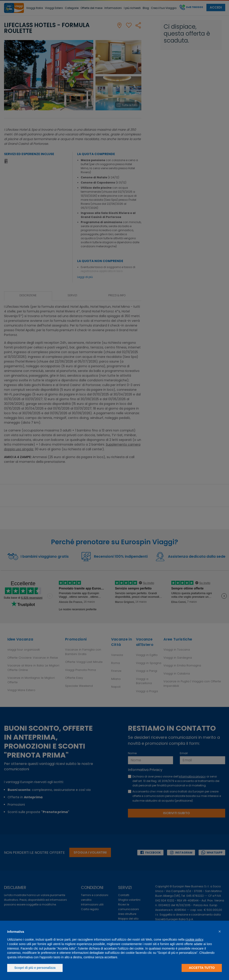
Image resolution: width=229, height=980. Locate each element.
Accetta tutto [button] (202, 968)
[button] (220, 931)
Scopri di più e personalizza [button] (35, 968)
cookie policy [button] (194, 939)
